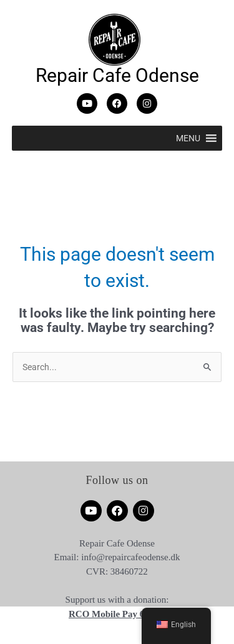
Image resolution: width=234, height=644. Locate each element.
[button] (188, 138)
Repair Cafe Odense (117, 75)
